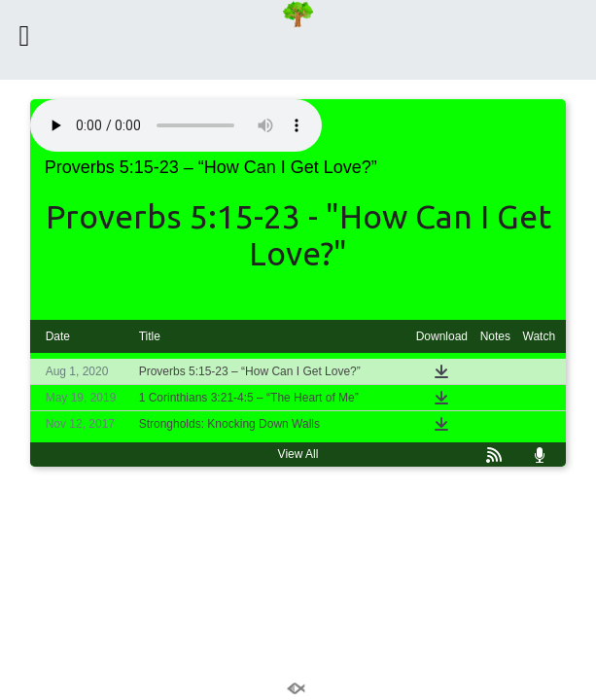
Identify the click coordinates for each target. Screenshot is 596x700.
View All (298, 454)
